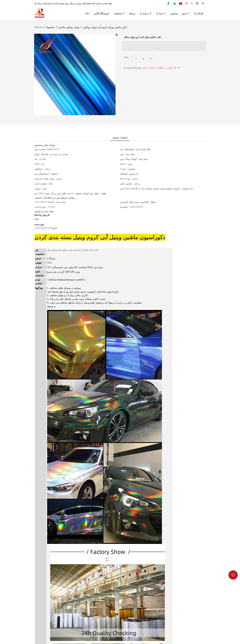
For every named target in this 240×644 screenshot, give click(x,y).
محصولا (50, 27)
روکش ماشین (62, 250)
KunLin (38, 27)
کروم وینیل (85, 237)
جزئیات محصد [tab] (120, 137)
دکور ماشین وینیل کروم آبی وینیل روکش (105, 27)
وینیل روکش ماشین (69, 27)
